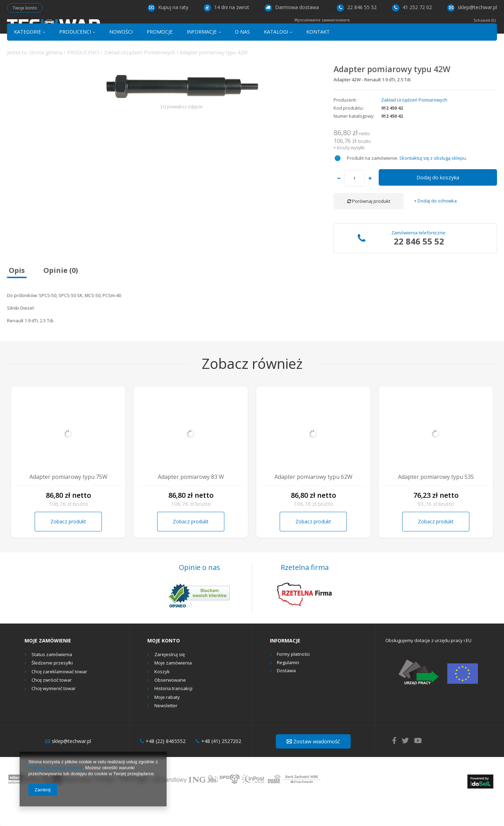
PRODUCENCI (75, 57)
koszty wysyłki (351, 173)
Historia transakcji (173, 714)
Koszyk (162, 697)
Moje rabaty (167, 723)
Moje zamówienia (173, 689)
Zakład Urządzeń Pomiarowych (139, 78)
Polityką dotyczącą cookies (55, 768)
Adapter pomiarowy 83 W (191, 502)
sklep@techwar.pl (472, 7)
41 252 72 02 (412, 7)
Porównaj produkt (369, 227)
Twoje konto (25, 8)
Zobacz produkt (68, 547)
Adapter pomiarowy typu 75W (68, 502)
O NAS (242, 57)
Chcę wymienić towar (54, 714)
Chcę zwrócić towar (52, 706)
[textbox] (244, 30)
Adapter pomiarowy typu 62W (313, 502)
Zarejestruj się (170, 680)
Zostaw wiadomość (313, 766)
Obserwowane (170, 706)
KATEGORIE (27, 57)
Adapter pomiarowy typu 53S (436, 502)
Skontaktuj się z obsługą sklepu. (433, 184)
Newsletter (166, 731)
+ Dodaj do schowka (435, 226)
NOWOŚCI (121, 57)
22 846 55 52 (357, 7)
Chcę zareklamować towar (59, 697)
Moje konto (164, 666)
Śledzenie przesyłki (52, 689)
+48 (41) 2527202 (218, 767)
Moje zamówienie (48, 666)
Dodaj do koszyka (438, 203)
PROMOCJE (160, 57)
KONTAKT (318, 57)
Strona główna (46, 78)
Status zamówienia (52, 680)
